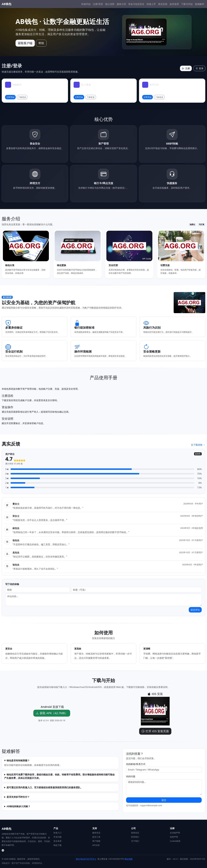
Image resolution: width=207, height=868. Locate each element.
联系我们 (135, 837)
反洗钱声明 (175, 833)
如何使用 (174, 4)
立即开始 (10, 97)
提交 (164, 800)
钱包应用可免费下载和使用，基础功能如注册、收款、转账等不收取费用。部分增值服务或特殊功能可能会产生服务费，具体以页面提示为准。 (59, 776)
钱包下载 (57, 845)
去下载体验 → (198, 445)
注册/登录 (98, 4)
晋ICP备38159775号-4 (86, 859)
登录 (199, 68)
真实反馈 (163, 4)
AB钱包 (7, 4)
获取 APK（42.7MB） (52, 713)
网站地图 (129, 859)
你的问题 (131, 776)
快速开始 (86, 4)
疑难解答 (200, 4)
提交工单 (96, 837)
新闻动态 (135, 833)
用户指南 (96, 841)
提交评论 (195, 610)
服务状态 (96, 833)
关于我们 (135, 841)
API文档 (96, 845)
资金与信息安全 (136, 4)
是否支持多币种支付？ (18, 797)
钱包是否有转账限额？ (18, 760)
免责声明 (174, 837)
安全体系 (57, 841)
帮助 (41, 43)
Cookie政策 (175, 841)
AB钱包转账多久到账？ (18, 806)
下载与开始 (187, 4)
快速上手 (151, 4)
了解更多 (22, 97)
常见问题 (57, 837)
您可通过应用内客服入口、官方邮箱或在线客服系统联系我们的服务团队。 (45, 787)
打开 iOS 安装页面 (155, 731)
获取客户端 (25, 43)
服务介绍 (121, 4)
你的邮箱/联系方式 (136, 764)
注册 (186, 68)
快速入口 (57, 833)
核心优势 (110, 4)
